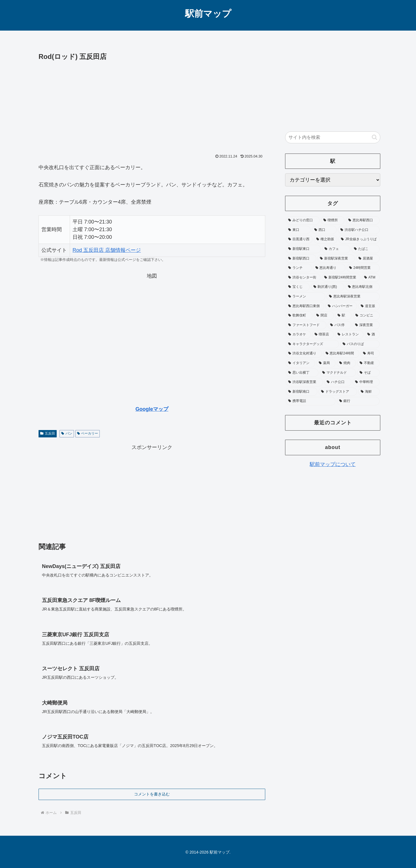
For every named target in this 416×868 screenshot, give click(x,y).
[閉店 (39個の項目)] (324, 316)
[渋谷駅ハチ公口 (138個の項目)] (359, 230)
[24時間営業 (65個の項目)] (363, 268)
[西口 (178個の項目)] (324, 230)
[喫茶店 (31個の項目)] (323, 335)
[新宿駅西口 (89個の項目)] (301, 259)
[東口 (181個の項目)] (298, 230)
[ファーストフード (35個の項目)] (306, 325)
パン (67, 433)
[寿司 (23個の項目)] (370, 354)
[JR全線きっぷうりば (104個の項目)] (359, 239)
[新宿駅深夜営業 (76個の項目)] (336, 259)
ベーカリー (88, 433)
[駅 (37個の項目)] (343, 316)
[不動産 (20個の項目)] (368, 363)
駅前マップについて (333, 464)
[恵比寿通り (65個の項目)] (329, 268)
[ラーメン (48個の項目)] (305, 297)
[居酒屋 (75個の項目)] (368, 259)
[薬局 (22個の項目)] (326, 363)
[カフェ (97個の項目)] (336, 249)
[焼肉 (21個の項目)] (346, 363)
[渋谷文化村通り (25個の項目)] (304, 354)
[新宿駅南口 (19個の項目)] (302, 392)
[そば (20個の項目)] (368, 373)
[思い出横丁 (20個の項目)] (302, 373)
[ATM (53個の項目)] (371, 278)
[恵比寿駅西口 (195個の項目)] (363, 220)
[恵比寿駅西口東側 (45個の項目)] (305, 306)
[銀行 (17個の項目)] (358, 401)
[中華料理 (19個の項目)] (366, 382)
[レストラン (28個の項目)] (349, 335)
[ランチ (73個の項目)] (299, 268)
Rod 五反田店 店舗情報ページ (107, 250)
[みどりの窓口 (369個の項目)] (303, 220)
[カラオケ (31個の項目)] (298, 335)
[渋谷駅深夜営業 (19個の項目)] (304, 382)
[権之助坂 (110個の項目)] (325, 239)
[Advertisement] (152, 105)
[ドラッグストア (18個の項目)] (338, 392)
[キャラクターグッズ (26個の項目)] (312, 344)
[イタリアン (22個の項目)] (300, 363)
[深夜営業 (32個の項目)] (366, 325)
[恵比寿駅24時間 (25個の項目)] (341, 354)
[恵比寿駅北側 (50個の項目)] (363, 287)
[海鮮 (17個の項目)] (369, 392)
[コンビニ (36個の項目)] (366, 316)
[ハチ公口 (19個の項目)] (338, 382)
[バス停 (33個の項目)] (339, 325)
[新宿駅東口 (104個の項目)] (303, 249)
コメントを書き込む (152, 794)
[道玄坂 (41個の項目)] (369, 306)
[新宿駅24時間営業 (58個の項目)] (341, 278)
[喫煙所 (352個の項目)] (333, 220)
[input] (333, 137)
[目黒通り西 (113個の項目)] (299, 239)
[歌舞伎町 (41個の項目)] (299, 316)
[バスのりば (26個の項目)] (360, 344)
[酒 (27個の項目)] (372, 335)
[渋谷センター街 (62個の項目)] (303, 278)
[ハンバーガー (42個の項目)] (341, 306)
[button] (374, 137)
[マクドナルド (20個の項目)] (338, 373)
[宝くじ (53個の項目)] (298, 287)
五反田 (48, 433)
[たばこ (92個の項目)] (366, 249)
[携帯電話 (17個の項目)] (311, 401)
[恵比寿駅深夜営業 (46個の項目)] (353, 297)
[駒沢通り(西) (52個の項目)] (327, 287)
